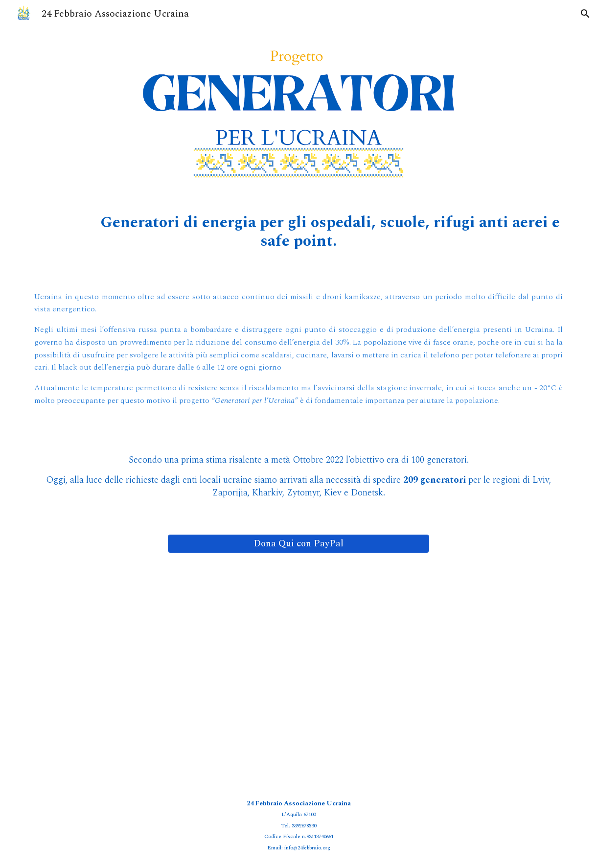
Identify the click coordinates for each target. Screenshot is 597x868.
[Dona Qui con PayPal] (298, 543)
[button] (585, 14)
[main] (298, 232)
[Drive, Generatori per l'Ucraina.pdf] (298, 673)
